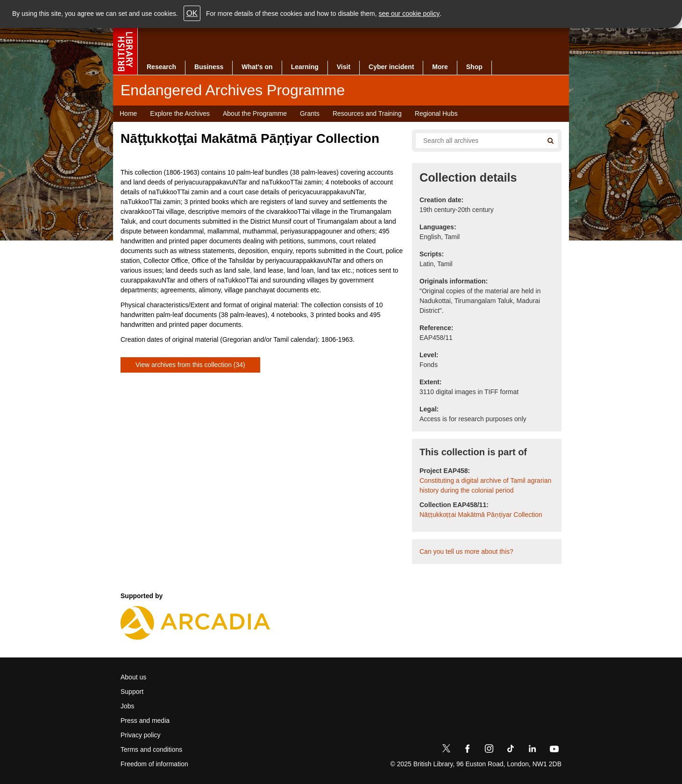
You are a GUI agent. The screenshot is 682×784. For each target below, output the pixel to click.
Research (161, 67)
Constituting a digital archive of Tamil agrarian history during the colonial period (485, 485)
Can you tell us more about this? (466, 551)
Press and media (145, 720)
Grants (310, 113)
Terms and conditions (151, 749)
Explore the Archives (180, 113)
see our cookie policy (409, 14)
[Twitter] (446, 750)
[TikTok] (511, 750)
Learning (305, 67)
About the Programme (255, 113)
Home (128, 113)
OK (192, 13)
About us (133, 677)
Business (209, 67)
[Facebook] (468, 750)
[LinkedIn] (532, 750)
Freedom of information (154, 764)
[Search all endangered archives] (476, 141)
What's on (257, 67)
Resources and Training (367, 113)
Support (132, 692)
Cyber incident (391, 67)
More (440, 67)
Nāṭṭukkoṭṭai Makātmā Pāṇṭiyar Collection (481, 515)
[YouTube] (554, 750)
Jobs (128, 706)
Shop (474, 67)
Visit (344, 67)
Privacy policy (141, 735)
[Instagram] (489, 750)
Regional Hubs (436, 113)
